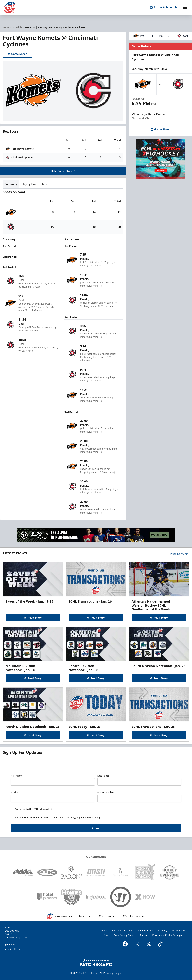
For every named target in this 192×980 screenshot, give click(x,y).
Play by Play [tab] (29, 184)
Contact (104, 930)
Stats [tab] (44, 184)
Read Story (33, 618)
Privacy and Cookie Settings (167, 935)
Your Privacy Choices (125, 935)
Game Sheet (17, 54)
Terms (107, 935)
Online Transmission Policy (153, 930)
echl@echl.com (13, 949)
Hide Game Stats (63, 171)
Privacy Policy (178, 930)
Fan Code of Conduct (123, 930)
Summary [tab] (11, 184)
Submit (96, 828)
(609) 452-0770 (13, 944)
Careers (144, 935)
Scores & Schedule (164, 7)
